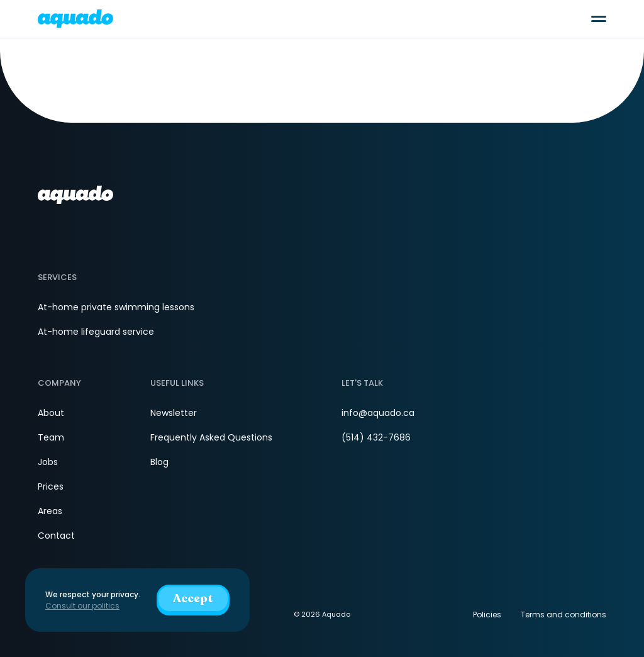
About (51, 413)
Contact (56, 536)
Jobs (48, 462)
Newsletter (174, 413)
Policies (487, 615)
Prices (51, 486)
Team (51, 437)
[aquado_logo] (75, 19)
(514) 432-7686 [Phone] (376, 437)
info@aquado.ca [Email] (378, 413)
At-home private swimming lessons (116, 307)
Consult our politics (82, 606)
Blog (159, 462)
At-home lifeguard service (96, 332)
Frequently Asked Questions (211, 437)
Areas (50, 511)
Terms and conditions (563, 615)
